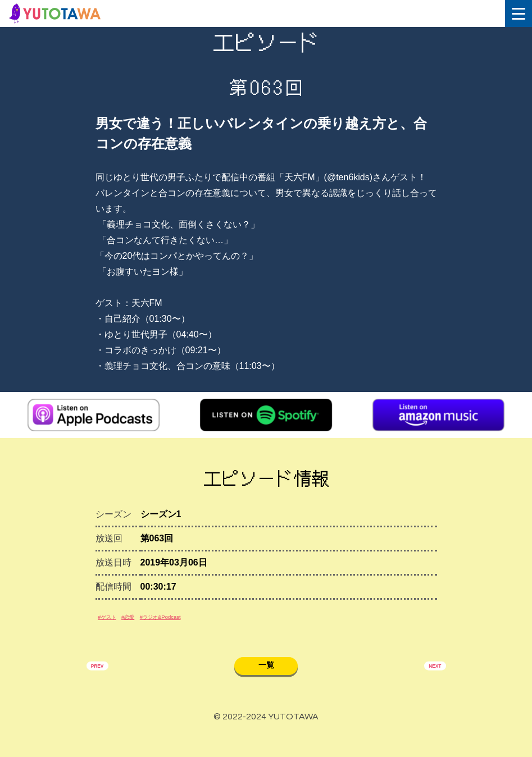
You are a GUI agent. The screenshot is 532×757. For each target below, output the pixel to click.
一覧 (266, 684)
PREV (105, 686)
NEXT (427, 686)
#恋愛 (152, 628)
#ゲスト (116, 628)
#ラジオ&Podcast (208, 628)
